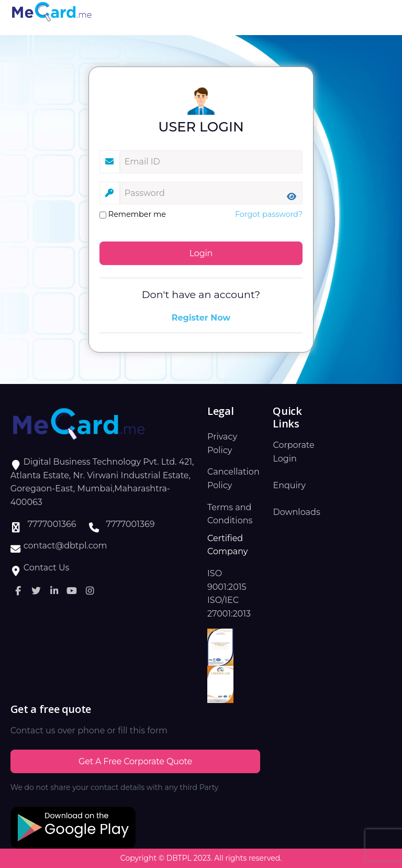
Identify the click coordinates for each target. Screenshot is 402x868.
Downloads (296, 512)
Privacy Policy (222, 443)
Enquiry (289, 485)
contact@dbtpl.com (65, 546)
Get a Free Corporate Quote (135, 761)
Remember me (133, 214)
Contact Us (47, 568)
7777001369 (131, 524)
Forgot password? (269, 214)
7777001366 (52, 524)
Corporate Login (293, 452)
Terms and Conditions (230, 514)
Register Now (201, 318)
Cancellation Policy (233, 479)
